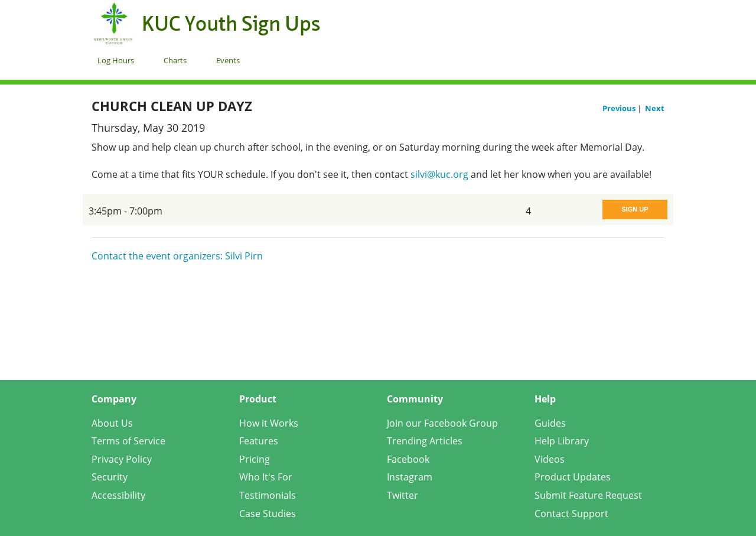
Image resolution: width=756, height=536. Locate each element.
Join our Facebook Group (442, 423)
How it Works (269, 423)
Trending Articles (425, 441)
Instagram (410, 477)
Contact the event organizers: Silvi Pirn (177, 256)
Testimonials (268, 495)
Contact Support (571, 514)
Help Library (562, 441)
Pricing (255, 459)
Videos (550, 459)
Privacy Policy (122, 459)
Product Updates (573, 477)
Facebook (408, 459)
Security (110, 477)
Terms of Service (128, 441)
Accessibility (118, 495)
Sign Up (635, 209)
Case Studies (268, 514)
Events (228, 60)
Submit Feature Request (588, 495)
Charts (175, 60)
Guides (550, 423)
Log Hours (116, 60)
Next (655, 108)
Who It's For (266, 477)
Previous (620, 108)
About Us (112, 423)
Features (259, 441)
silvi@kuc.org (439, 174)
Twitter (403, 495)
